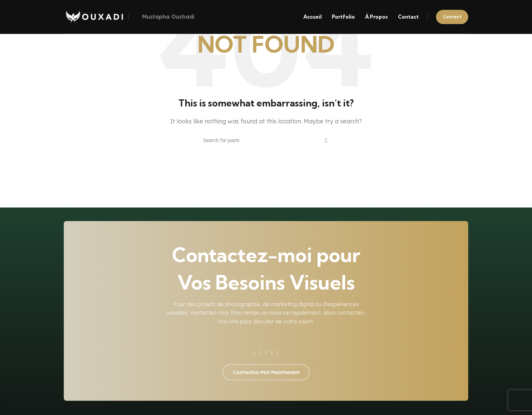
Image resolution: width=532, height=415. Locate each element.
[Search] (266, 140)
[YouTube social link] (272, 353)
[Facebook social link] (254, 353)
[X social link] (260, 353)
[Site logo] (94, 16)
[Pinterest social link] (278, 353)
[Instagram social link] (266, 353)
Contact (452, 17)
